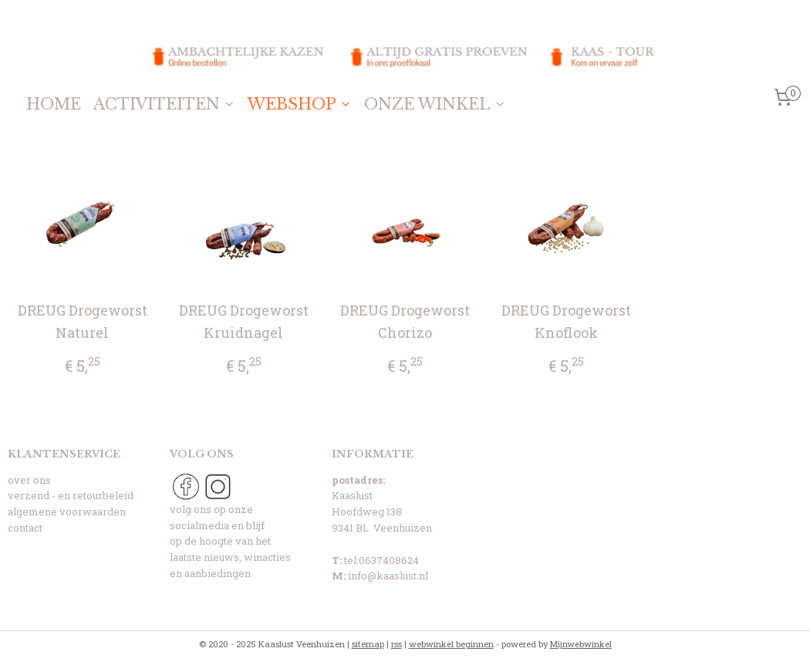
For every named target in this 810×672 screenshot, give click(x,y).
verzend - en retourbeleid (71, 495)
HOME (54, 104)
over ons (29, 480)
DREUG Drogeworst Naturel (83, 321)
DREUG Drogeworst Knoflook (566, 321)
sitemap (368, 644)
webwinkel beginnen (451, 644)
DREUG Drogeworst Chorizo (405, 321)
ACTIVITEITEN (164, 104)
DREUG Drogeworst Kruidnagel (244, 321)
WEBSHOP (300, 104)
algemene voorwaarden (67, 512)
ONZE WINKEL (435, 104)
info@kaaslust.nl (388, 576)
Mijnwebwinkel (581, 644)
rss (397, 644)
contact (25, 528)
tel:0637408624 (381, 560)
